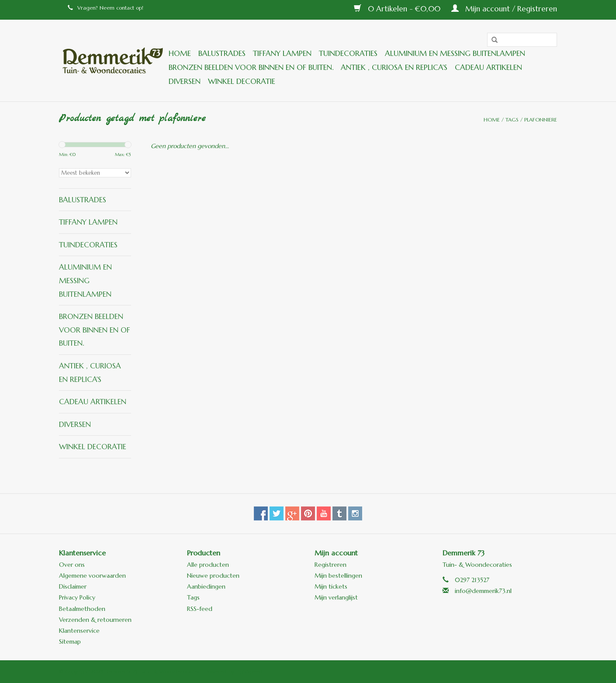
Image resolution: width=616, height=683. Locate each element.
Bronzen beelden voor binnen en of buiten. (251, 67)
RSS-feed (200, 609)
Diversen (185, 81)
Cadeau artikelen (488, 67)
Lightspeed (249, 671)
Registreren (330, 565)
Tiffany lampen (282, 53)
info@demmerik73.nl (483, 591)
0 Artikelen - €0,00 (398, 9)
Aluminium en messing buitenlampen (455, 53)
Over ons (72, 565)
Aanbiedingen (206, 586)
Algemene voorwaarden (92, 576)
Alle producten (208, 565)
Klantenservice (79, 631)
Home (180, 53)
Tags (512, 120)
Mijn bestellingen (338, 576)
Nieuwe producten (213, 576)
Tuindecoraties (348, 53)
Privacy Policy (77, 597)
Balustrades (222, 53)
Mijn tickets (331, 586)
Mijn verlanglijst (336, 597)
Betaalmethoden (82, 609)
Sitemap (70, 641)
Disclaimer (73, 586)
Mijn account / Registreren (504, 9)
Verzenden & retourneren (95, 620)
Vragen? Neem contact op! (106, 8)
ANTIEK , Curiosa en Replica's (394, 67)
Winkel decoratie (242, 81)
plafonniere (541, 120)
